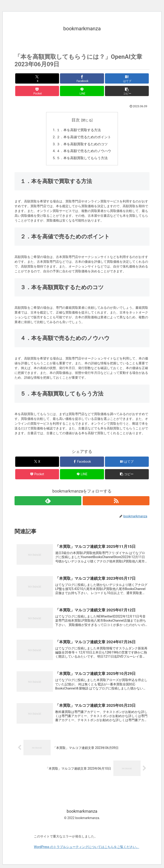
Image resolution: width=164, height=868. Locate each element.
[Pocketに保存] (37, 91)
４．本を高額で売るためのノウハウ (84, 152)
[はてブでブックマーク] (127, 78)
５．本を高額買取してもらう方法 (82, 160)
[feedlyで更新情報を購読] (48, 502)
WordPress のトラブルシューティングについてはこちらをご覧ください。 (87, 850)
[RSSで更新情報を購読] (116, 502)
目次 (76, 120)
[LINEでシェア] (82, 91)
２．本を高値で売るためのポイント (84, 138)
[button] (127, 91)
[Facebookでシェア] (82, 78)
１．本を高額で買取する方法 (78, 130)
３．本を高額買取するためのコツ (82, 145)
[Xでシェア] (37, 78)
